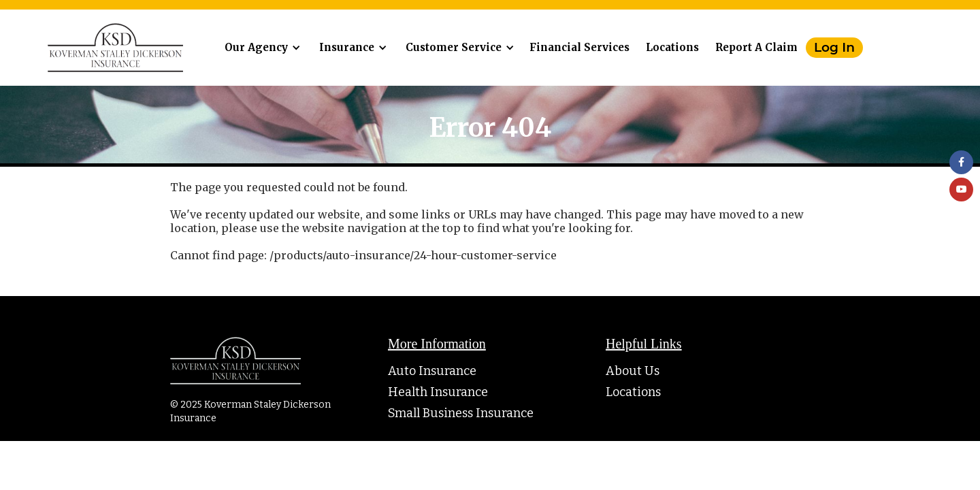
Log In (834, 47)
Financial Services (579, 47)
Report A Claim (756, 47)
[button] (260, 48)
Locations (672, 47)
